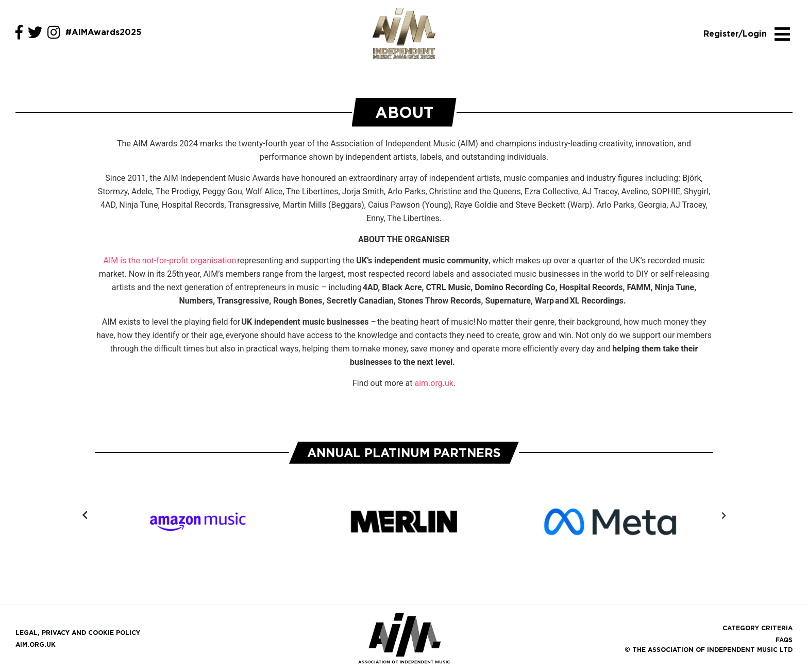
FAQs (784, 640)
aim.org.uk (434, 383)
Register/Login (735, 33)
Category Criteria (757, 628)
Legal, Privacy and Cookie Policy (78, 633)
